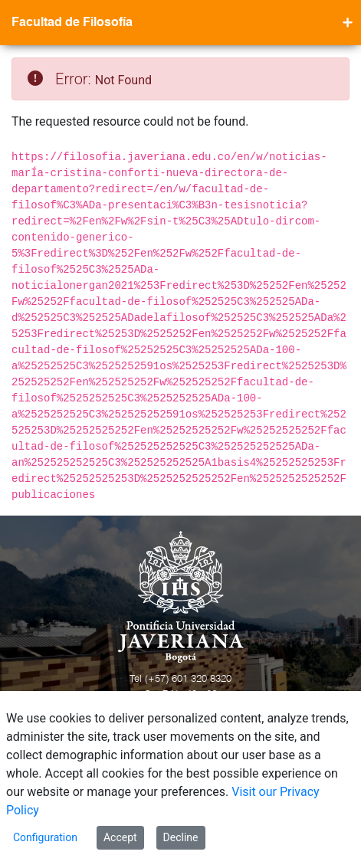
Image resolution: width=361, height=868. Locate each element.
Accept (120, 837)
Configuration (45, 837)
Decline (181, 837)
